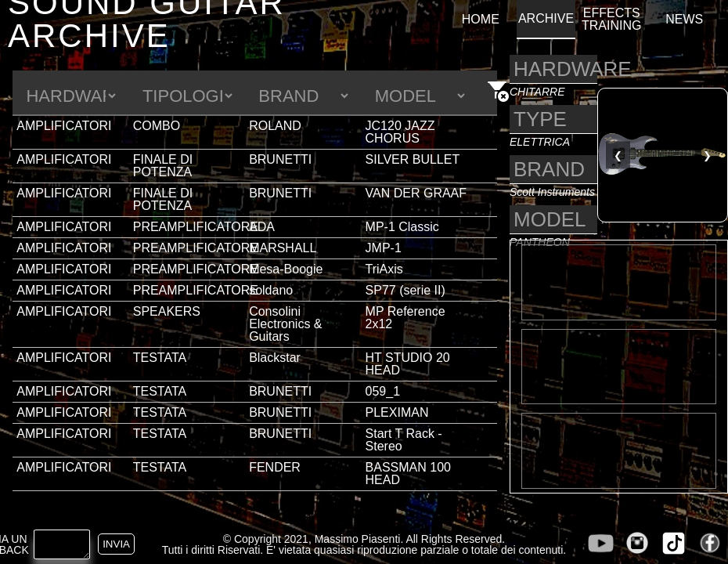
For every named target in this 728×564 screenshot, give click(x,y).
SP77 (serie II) (405, 290)
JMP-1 (384, 248)
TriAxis (384, 269)
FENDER (275, 467)
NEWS (684, 20)
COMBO (157, 126)
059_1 (383, 391)
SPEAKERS (167, 311)
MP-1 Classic (402, 227)
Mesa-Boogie (286, 269)
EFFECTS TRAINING (611, 20)
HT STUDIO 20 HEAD (408, 364)
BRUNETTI (280, 159)
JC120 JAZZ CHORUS (400, 132)
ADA (262, 227)
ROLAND (275, 126)
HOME (481, 20)
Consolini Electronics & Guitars (285, 324)
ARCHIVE (546, 19)
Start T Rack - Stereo (404, 440)
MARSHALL (283, 248)
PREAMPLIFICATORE (196, 227)
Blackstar (275, 358)
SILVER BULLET (413, 159)
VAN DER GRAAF (416, 193)
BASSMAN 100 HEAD (408, 474)
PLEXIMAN (397, 412)
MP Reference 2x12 (405, 318)
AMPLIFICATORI (64, 126)
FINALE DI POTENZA (163, 166)
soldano (271, 290)
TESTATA (160, 358)
